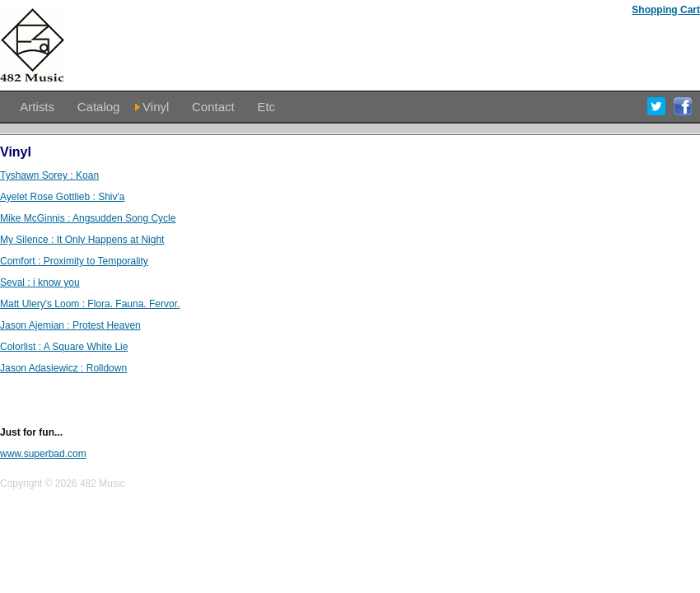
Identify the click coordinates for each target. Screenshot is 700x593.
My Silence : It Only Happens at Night (82, 240)
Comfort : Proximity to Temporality (74, 261)
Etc (266, 107)
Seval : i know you (40, 282)
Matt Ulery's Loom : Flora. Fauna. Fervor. (90, 304)
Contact (213, 107)
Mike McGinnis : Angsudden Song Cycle (88, 218)
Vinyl (156, 107)
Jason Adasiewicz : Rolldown (63, 368)
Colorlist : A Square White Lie (64, 347)
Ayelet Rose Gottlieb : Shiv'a (62, 197)
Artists (37, 107)
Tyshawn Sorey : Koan (49, 175)
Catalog (99, 107)
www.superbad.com (43, 454)
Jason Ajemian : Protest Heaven (70, 325)
